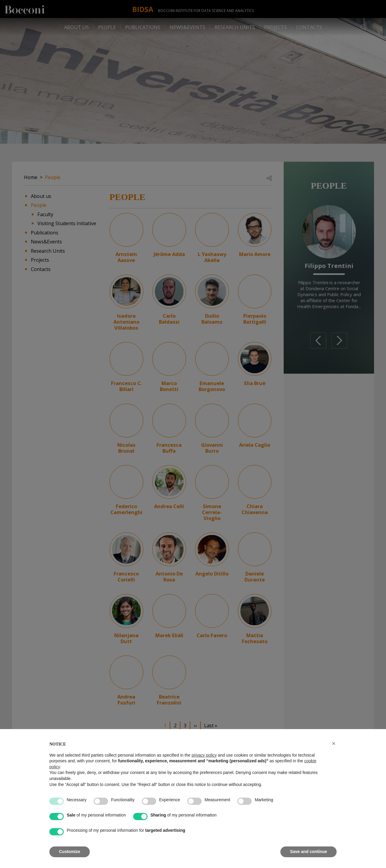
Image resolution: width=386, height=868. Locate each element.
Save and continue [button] (309, 852)
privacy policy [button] (204, 755)
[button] (334, 743)
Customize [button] (70, 852)
